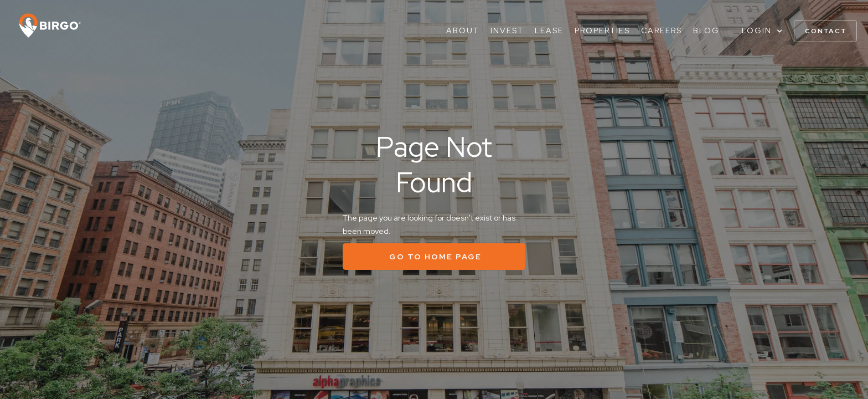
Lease (549, 30)
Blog (706, 30)
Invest (507, 30)
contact (826, 31)
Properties (602, 30)
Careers (662, 30)
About (463, 30)
